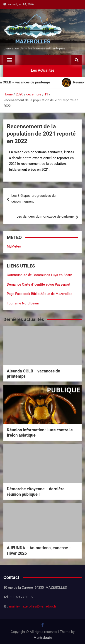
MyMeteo (14, 246)
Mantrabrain (43, 638)
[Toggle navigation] (9, 60)
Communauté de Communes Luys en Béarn (39, 275)
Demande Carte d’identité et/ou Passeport (39, 284)
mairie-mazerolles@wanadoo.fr (33, 606)
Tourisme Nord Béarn (23, 303)
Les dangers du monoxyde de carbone (45, 216)
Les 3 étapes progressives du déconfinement (33, 199)
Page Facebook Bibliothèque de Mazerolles (40, 294)
